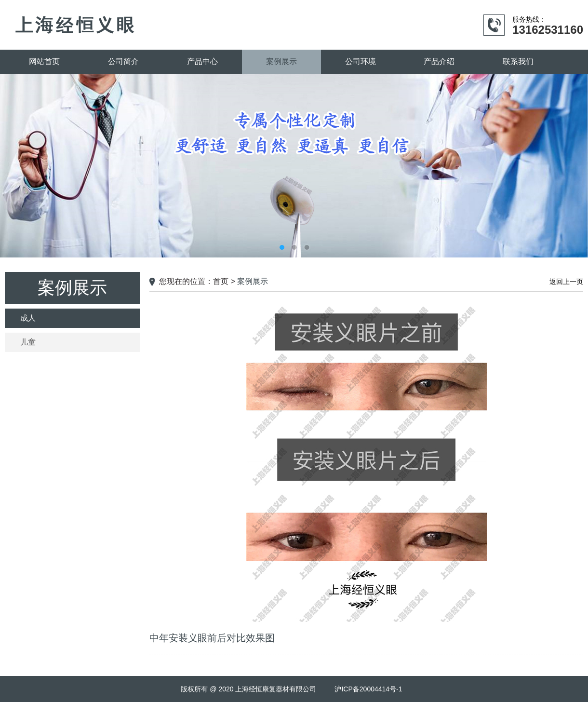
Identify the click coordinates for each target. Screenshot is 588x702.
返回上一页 (566, 282)
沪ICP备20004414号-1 (368, 689)
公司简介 (123, 61)
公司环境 (361, 61)
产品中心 (202, 61)
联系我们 (518, 61)
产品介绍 (439, 61)
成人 (28, 318)
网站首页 (44, 61)
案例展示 (281, 61)
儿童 (28, 342)
